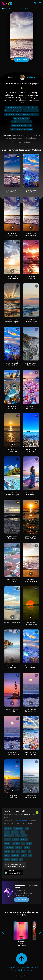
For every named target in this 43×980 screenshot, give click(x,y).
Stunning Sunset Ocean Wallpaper (31, 537)
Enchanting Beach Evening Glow (12, 364)
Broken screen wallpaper (30, 114)
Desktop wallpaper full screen (22, 122)
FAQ (24, 970)
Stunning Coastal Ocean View (31, 364)
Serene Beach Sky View (12, 623)
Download (22, 60)
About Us (16, 967)
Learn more (21, 900)
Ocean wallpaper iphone (14, 107)
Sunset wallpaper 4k (31, 107)
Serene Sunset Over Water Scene (31, 624)
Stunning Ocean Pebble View (31, 450)
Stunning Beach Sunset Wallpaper (31, 234)
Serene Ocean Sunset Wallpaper (12, 191)
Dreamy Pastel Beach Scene (12, 580)
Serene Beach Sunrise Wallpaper (12, 277)
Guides (30, 970)
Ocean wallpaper (25, 9)
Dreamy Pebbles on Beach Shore (31, 667)
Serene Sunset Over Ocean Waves (12, 753)
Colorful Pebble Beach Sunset (31, 191)
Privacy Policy (16, 970)
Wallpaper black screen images (22, 125)
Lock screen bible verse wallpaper (21, 129)
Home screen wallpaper (12, 114)
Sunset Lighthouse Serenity (12, 710)
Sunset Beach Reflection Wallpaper (12, 321)
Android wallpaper (20, 821)
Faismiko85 (27, 77)
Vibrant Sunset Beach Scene (31, 277)
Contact (8, 967)
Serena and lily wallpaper (13, 111)
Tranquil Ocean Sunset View (12, 537)
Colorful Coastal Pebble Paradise (31, 753)
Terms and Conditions (29, 967)
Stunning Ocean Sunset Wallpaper (12, 797)
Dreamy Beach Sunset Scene (31, 494)
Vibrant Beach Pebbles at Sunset (12, 407)
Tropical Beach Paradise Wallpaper (12, 494)
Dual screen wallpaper (21, 118)
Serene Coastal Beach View (12, 667)
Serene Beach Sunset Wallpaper (12, 234)
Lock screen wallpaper (31, 111)
